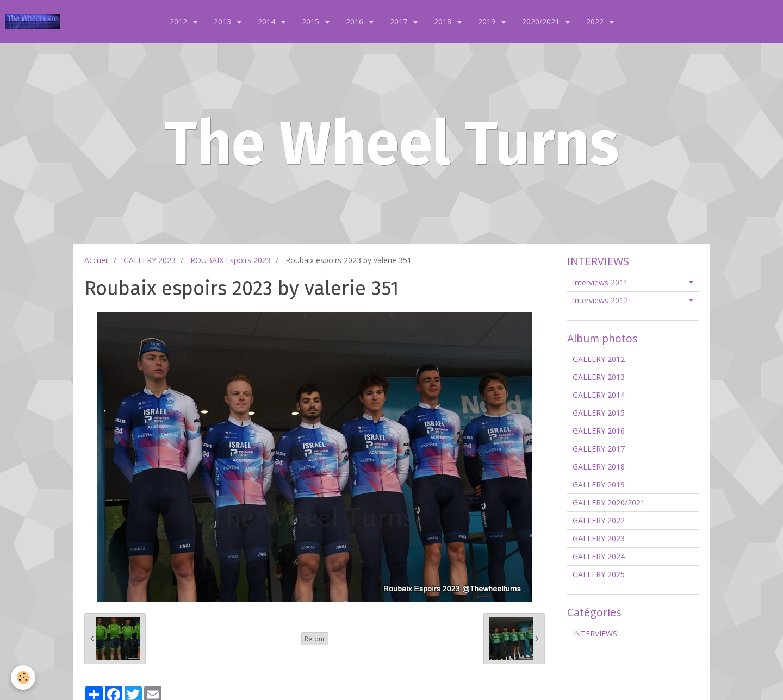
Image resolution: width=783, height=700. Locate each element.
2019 (488, 21)
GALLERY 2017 (599, 449)
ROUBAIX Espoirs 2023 (231, 260)
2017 (400, 21)
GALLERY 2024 (599, 556)
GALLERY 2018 (599, 467)
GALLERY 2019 (599, 485)
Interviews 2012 (600, 300)
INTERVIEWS (595, 633)
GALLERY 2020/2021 (609, 502)
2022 (596, 21)
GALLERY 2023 (150, 260)
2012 (179, 21)
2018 (444, 21)
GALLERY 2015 (599, 413)
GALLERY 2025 (599, 574)
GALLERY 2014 (599, 395)
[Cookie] (23, 677)
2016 (356, 21)
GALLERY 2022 (599, 520)
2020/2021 (542, 21)
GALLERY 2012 (599, 359)
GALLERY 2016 (599, 431)
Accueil (97, 260)
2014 (268, 21)
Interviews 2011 (600, 282)
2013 (223, 21)
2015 (312, 21)
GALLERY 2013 (599, 377)
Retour (315, 639)
